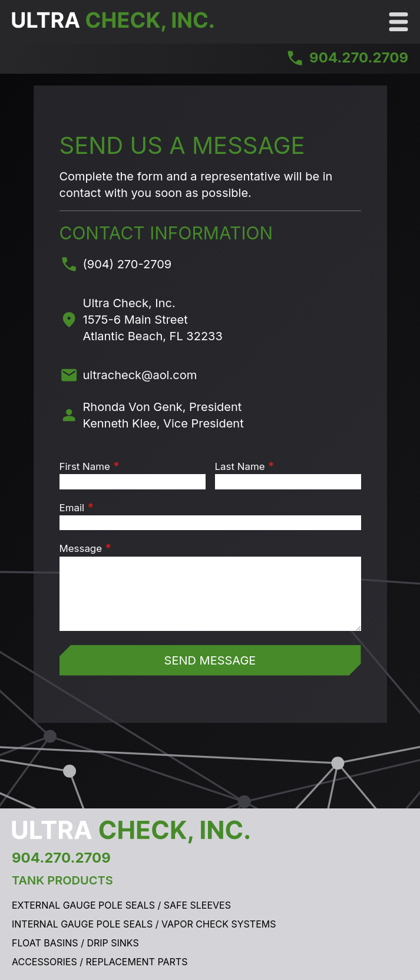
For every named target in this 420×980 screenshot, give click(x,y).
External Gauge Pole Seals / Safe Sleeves (121, 905)
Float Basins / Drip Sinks (75, 943)
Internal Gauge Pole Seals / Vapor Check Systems (144, 924)
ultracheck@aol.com (140, 375)
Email (72, 508)
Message (81, 548)
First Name (85, 466)
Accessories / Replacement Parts (100, 962)
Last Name (240, 466)
